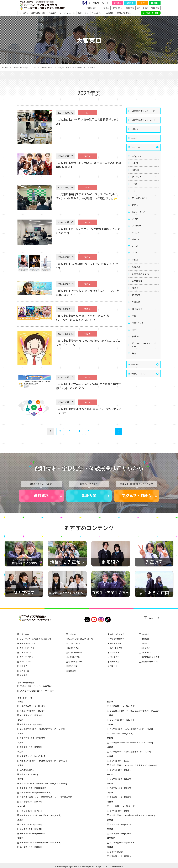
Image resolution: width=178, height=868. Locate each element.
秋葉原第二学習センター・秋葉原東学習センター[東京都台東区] (46, 797)
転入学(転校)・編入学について (81, 639)
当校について (83, 13)
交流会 (135, 260)
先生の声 (135, 138)
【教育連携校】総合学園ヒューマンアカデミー (38, 691)
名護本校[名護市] (117, 852)
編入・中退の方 (142, 8)
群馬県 (20, 742)
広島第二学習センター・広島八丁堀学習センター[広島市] (133, 765)
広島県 (110, 756)
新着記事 (135, 364)
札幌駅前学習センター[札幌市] (33, 711)
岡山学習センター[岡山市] (121, 779)
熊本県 (110, 820)
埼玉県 (20, 752)
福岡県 (110, 802)
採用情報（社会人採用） (151, 657)
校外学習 (136, 336)
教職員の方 (155, 8)
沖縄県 (110, 847)
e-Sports (136, 156)
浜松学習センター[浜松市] (31, 847)
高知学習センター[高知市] (121, 797)
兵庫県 (110, 747)
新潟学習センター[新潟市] (31, 824)
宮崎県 (110, 829)
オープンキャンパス (67, 13)
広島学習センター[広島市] (121, 761)
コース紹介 (24, 13)
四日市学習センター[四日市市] (122, 720)
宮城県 (20, 720)
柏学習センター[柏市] (29, 774)
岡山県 (110, 774)
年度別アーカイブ (138, 374)
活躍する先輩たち (124, 13)
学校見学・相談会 (137, 496)
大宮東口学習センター (43, 68)
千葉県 (20, 765)
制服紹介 (24, 666)
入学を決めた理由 (140, 274)
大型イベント (138, 323)
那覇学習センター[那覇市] (121, 856)
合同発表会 (137, 309)
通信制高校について (28, 643)
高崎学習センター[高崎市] (31, 747)
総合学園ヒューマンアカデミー (144, 345)
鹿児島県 (111, 838)
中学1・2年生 (117, 8)
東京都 (20, 779)
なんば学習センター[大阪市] (121, 733)
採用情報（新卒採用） (150, 662)
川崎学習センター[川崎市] (31, 811)
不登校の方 (115, 666)
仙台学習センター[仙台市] (31, 724)
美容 (134, 353)
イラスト (136, 191)
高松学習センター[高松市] (121, 788)
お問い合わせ (147, 648)
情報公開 (72, 671)
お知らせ (136, 170)
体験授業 (130, 3)
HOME (5, 68)
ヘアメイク (137, 232)
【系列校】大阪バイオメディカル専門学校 (36, 686)
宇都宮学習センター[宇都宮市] (33, 738)
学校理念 (110, 13)
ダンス (135, 205)
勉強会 (135, 288)
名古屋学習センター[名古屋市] (122, 706)
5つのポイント (98, 13)
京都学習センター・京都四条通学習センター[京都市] (131, 742)
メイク (135, 253)
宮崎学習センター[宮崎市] (121, 833)
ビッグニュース (139, 212)
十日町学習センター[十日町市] (33, 833)
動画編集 (136, 295)
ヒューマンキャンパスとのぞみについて (35, 639)
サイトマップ (146, 652)
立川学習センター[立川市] (31, 802)
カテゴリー (136, 147)
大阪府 (110, 724)
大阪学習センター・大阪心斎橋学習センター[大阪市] (131, 729)
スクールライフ (74, 643)
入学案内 (53, 13)
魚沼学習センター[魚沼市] (31, 829)
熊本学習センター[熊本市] (121, 824)
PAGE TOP (154, 618)
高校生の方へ (92, 8)
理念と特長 (24, 634)
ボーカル (136, 239)
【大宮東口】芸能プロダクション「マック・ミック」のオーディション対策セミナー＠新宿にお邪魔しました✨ (88, 196)
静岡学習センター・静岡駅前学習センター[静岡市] (40, 843)
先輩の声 (135, 129)
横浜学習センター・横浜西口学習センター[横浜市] (40, 815)
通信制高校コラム (75, 662)
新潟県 (20, 820)
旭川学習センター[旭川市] (31, 715)
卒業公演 (136, 302)
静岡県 (20, 838)
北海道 (20, 702)
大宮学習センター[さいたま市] (32, 756)
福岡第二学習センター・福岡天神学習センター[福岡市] (132, 815)
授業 (134, 329)
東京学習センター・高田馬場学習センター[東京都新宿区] (43, 783)
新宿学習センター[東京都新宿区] (34, 788)
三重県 (110, 715)
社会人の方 (115, 652)
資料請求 (117, 3)
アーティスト (137, 177)
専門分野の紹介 (26, 657)
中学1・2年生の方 (117, 634)
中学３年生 (105, 8)
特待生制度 (73, 666)
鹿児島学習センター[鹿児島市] (122, 843)
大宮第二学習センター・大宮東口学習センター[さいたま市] (44, 761)
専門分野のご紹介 (39, 13)
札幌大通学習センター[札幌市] (33, 706)
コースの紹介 (25, 652)
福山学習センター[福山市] (121, 770)
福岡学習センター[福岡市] (121, 811)
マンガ (135, 246)
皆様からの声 (74, 648)
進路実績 (24, 675)
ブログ (135, 219)
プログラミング (139, 225)
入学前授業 (137, 281)
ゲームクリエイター (141, 198)
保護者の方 (130, 8)
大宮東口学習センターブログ (70, 68)
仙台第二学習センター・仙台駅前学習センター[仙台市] (42, 729)
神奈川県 (21, 806)
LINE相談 (155, 3)
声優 (134, 316)
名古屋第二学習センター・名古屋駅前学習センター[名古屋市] (135, 711)
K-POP (135, 163)
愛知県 (110, 702)
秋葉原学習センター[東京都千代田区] (35, 793)
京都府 (110, 738)
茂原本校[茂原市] (27, 770)
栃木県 (20, 733)
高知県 (110, 793)
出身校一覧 (25, 671)
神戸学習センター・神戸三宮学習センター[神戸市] (130, 752)
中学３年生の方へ (117, 639)
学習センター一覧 (21, 68)
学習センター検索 (152, 13)
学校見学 (142, 3)
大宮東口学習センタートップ (143, 111)
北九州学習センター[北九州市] (122, 806)
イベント (136, 184)
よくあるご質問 (74, 657)
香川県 (110, 783)
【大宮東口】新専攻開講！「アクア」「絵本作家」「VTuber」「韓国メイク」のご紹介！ (83, 318)
